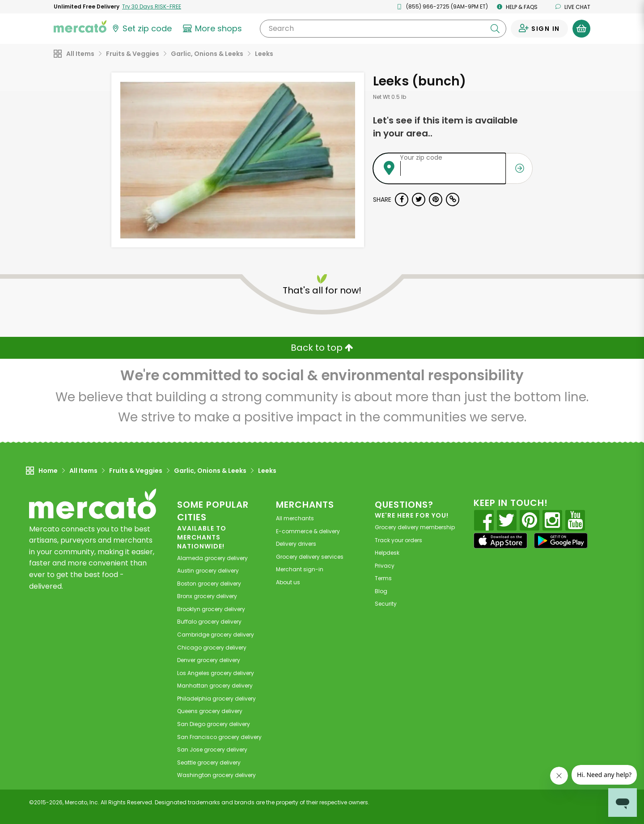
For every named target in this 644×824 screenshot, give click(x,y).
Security (386, 604)
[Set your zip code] (141, 29)
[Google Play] (561, 541)
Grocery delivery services (310, 557)
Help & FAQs (517, 7)
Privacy (385, 566)
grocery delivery (212, 558)
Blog (381, 591)
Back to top (322, 348)
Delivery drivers (296, 544)
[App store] (500, 541)
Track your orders (398, 540)
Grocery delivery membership (415, 527)
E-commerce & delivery (308, 531)
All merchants (295, 518)
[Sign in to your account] (539, 29)
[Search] (383, 29)
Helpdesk (387, 553)
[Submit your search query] (495, 29)
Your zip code (421, 157)
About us (288, 582)
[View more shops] (214, 29)
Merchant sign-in (300, 569)
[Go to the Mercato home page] (80, 26)
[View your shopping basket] (581, 29)
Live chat (573, 7)
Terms (383, 578)
